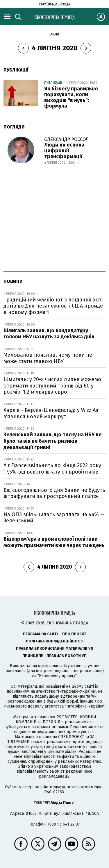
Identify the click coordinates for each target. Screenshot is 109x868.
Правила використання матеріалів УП (55, 648)
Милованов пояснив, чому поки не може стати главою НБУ (48, 358)
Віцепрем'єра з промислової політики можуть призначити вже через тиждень (54, 542)
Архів (55, 34)
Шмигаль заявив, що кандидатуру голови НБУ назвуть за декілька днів (49, 334)
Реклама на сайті (40, 634)
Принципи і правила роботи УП (54, 656)
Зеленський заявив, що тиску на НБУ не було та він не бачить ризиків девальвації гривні (52, 441)
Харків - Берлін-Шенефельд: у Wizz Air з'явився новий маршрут (51, 413)
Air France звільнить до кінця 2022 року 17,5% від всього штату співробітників (52, 469)
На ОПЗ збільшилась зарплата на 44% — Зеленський (54, 518)
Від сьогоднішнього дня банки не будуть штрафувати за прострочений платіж (54, 493)
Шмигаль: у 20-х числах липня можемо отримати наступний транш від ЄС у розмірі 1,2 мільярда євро (52, 386)
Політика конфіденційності (55, 641)
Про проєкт (74, 634)
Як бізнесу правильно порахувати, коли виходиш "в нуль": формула (71, 97)
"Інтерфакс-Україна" (76, 691)
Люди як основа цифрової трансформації (64, 151)
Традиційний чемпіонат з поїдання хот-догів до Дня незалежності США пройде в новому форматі (53, 306)
